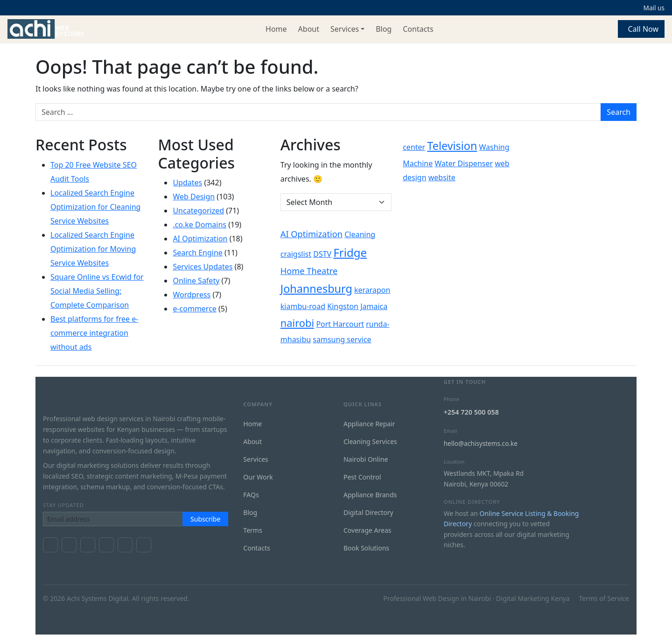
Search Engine (197, 253)
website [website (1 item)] (442, 177)
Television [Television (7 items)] (452, 146)
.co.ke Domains (199, 225)
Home (276, 29)
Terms (252, 530)
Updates (187, 183)
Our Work (258, 477)
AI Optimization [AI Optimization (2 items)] (311, 234)
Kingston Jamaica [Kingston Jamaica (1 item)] (357, 306)
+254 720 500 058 (471, 412)
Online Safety (196, 281)
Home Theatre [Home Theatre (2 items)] (309, 271)
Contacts (418, 29)
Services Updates (203, 267)
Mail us (654, 8)
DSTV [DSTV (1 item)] (322, 254)
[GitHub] (144, 545)
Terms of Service (604, 598)
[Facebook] (50, 545)
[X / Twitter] (69, 545)
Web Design (194, 197)
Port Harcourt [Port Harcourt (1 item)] (340, 324)
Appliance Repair (369, 424)
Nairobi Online (366, 459)
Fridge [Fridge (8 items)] (350, 252)
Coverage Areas (367, 530)
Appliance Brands (370, 495)
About (309, 29)
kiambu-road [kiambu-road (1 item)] (303, 306)
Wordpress (192, 295)
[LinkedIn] (125, 545)
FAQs (251, 495)
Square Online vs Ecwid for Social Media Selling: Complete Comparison (97, 291)
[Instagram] (106, 545)
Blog (384, 29)
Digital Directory (368, 512)
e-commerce (194, 309)
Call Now (643, 29)
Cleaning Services (370, 441)
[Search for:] (318, 112)
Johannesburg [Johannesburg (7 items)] (316, 289)
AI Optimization (200, 239)
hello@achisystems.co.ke (481, 443)
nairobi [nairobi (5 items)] (297, 323)
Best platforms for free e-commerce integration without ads (94, 333)
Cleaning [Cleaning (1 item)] (360, 234)
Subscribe (205, 519)
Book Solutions (366, 548)
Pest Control (362, 477)
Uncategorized (198, 211)
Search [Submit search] (619, 112)
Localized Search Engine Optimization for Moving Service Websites (93, 249)
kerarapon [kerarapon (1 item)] (372, 290)
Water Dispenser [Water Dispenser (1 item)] (464, 163)
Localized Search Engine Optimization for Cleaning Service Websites (95, 207)
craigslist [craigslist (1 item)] (296, 254)
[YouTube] (88, 545)
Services (345, 29)
